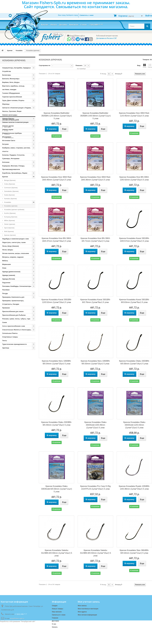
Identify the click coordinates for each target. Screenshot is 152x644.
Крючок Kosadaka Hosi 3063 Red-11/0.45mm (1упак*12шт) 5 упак (134, 114)
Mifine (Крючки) (9, 220)
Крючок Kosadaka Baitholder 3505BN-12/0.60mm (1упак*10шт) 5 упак (57, 116)
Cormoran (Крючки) (11, 188)
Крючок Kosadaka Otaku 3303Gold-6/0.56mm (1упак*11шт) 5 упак (57, 489)
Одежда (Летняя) (9, 279)
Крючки (5, 177)
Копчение (6, 162)
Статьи (84, 25)
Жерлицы (6, 104)
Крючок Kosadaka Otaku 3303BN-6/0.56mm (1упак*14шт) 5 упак (134, 362)
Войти (149, 16)
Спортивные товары (10, 337)
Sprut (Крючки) (9, 228)
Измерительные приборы (12, 133)
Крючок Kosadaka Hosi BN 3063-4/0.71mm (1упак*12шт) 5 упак (95, 240)
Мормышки (7, 264)
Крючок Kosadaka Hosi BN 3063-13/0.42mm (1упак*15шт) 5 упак (134, 178)
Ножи (4, 268)
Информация (11, 357)
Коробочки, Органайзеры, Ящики (15, 173)
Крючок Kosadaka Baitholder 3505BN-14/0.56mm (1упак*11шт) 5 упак (95, 116)
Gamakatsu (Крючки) (11, 191)
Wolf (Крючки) (9, 231)
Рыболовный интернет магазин (107, 36)
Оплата (54, 25)
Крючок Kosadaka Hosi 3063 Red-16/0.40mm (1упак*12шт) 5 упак (57, 178)
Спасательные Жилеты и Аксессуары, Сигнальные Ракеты (17, 331)
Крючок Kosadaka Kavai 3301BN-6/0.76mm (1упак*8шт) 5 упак (95, 301)
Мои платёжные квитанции (88, 609)
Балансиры (7, 75)
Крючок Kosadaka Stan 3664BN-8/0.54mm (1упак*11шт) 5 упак (134, 552)
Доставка (63, 25)
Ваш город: (68, 15)
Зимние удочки (8, 126)
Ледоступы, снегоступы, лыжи (14, 242)
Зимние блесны (8, 119)
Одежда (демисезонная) (11, 272)
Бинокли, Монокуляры (11, 79)
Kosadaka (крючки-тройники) (14, 210)
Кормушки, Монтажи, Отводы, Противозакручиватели (14, 168)
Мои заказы (82, 606)
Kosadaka (7, 202)
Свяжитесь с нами (87, 15)
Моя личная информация (87, 615)
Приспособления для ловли (13, 311)
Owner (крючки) (9, 224)
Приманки (6, 308)
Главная (55, 618)
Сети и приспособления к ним (14, 326)
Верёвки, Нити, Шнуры (11, 82)
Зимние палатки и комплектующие (15, 122)
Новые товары (58, 609)
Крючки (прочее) (10, 235)
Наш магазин (9, 374)
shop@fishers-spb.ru (76, 36)
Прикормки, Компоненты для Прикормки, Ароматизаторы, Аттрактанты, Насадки (13, 301)
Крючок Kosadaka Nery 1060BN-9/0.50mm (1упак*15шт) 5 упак (95, 362)
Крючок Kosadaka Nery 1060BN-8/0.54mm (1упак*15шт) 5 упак (57, 362)
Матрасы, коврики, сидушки (13, 257)
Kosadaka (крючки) (11, 206)
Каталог (45, 25)
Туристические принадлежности (14, 344)
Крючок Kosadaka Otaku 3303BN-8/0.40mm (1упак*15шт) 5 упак (57, 424)
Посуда (5, 293)
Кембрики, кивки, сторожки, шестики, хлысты (16, 150)
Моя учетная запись (89, 602)
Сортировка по (44, 65)
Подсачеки (6, 283)
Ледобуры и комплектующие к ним (15, 239)
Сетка (144, 66)
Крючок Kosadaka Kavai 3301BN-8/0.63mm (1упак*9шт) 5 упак (134, 301)
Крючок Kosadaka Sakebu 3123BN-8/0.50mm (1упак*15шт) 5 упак (95, 553)
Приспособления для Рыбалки (14, 315)
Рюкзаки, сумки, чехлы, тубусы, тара (16, 319)
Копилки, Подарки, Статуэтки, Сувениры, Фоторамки (13, 157)
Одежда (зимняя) (9, 275)
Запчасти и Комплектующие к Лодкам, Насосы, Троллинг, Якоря (17, 110)
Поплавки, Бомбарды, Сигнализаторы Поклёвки (17, 288)
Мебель (5, 261)
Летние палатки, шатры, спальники (16, 253)
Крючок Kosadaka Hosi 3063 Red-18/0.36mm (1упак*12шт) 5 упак (95, 178)
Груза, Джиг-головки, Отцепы (13, 100)
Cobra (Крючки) (9, 184)
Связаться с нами (59, 615)
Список (150, 66)
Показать (79, 65)
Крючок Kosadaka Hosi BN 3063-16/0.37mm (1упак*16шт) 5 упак (57, 240)
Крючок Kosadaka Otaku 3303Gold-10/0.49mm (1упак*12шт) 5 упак (95, 425)
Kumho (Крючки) (10, 213)
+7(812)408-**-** (96, 25)
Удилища (6, 348)
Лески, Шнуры (8, 250)
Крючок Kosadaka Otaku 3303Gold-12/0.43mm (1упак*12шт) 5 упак (134, 425)
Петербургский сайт (28, 643)
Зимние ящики (8, 130)
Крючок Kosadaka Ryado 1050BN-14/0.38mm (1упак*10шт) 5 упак (134, 488)
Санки (5, 322)
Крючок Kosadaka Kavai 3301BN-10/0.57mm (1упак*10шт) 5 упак (134, 240)
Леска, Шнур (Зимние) (11, 246)
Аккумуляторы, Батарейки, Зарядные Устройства (16, 70)
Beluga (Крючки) (10, 180)
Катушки (5, 144)
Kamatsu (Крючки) (10, 199)
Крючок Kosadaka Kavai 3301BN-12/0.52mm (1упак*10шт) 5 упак (57, 301)
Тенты (5, 341)
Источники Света (9, 140)
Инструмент (7, 137)
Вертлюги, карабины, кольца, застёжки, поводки (13, 88)
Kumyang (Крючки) (11, 217)
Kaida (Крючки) (9, 195)
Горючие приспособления (12, 97)
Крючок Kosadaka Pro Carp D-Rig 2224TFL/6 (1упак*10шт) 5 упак (95, 488)
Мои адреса (82, 612)
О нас (6, 367)
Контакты (74, 25)
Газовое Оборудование (11, 93)
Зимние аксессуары (10, 115)
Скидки (55, 606)
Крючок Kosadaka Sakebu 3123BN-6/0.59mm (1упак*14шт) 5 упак (57, 553)
